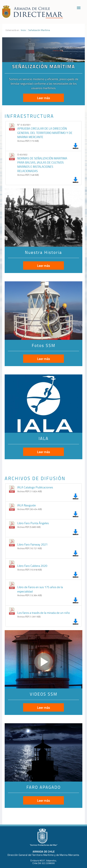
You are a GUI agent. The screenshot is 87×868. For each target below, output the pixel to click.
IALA (44, 438)
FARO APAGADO (44, 787)
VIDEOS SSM (44, 694)
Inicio (23, 30)
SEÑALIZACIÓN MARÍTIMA (44, 66)
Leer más (43, 98)
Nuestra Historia (43, 252)
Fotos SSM (44, 345)
